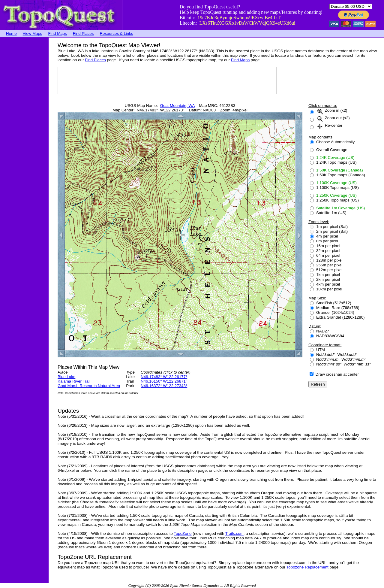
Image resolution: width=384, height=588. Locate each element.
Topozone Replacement (307, 567)
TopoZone (183, 533)
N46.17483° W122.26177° (164, 377)
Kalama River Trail (74, 381)
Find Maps (58, 33)
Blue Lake (66, 377)
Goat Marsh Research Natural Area (89, 386)
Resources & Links (116, 33)
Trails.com (234, 533)
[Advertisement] (24, 128)
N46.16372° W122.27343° (164, 386)
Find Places (83, 33)
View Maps (33, 33)
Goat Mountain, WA (177, 106)
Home (11, 33)
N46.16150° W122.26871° (164, 381)
